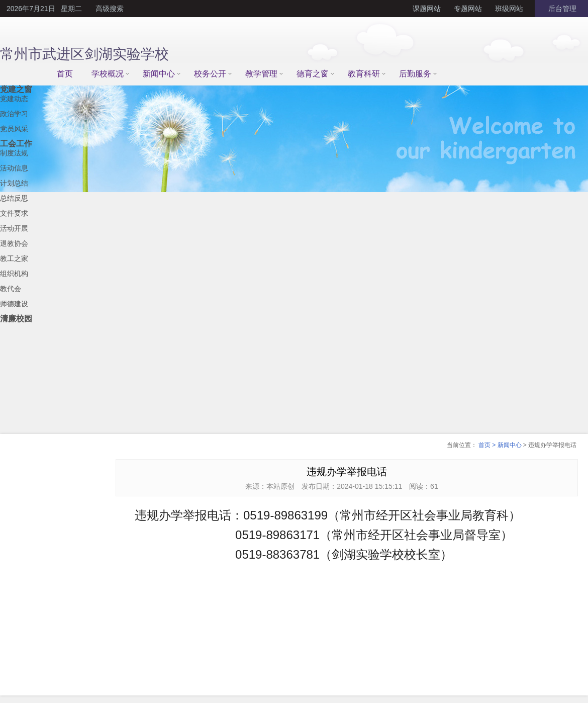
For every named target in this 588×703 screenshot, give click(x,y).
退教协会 (14, 243)
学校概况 (108, 74)
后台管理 (561, 9)
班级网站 (509, 9)
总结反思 (14, 198)
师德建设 (14, 304)
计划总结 (14, 183)
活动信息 (14, 168)
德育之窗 (313, 74)
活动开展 (14, 228)
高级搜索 (110, 9)
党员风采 (14, 129)
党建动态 (14, 99)
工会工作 (16, 144)
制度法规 (14, 153)
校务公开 (210, 74)
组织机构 (14, 274)
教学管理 (261, 74)
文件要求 (14, 213)
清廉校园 (16, 319)
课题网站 (427, 9)
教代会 (11, 289)
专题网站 (468, 9)
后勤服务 (415, 74)
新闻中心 (159, 74)
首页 (65, 74)
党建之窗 (16, 89)
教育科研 (364, 74)
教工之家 (14, 258)
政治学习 (14, 114)
